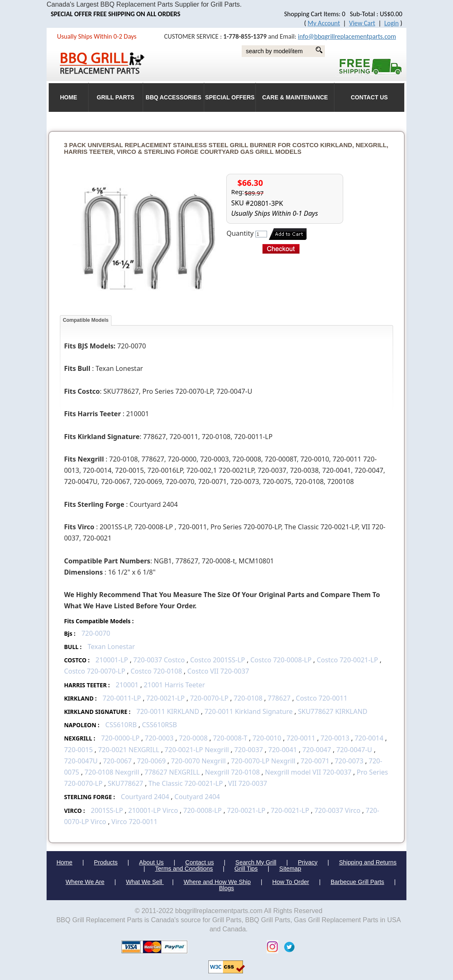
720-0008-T (230, 738)
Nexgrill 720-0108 (233, 772)
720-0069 (151, 761)
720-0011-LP (122, 698)
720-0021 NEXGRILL (129, 750)
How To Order (291, 882)
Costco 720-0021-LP (347, 660)
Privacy (308, 862)
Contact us (199, 862)
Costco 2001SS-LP (218, 660)
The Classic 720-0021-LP (186, 783)
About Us (151, 862)
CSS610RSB (159, 725)
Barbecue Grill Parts (358, 882)
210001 (127, 685)
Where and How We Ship (217, 882)
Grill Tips (246, 869)
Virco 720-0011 (135, 822)
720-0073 (349, 761)
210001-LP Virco (153, 810)
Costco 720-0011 (322, 698)
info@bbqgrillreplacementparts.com (347, 36)
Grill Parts (116, 98)
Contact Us (369, 98)
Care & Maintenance (295, 98)
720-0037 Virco (338, 810)
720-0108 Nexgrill (112, 772)
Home (64, 862)
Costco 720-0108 (156, 671)
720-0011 (301, 738)
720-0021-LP (166, 698)
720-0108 (248, 698)
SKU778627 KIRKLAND (333, 711)
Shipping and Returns (368, 862)
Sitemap (290, 869)
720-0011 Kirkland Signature (248, 711)
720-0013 (335, 738)
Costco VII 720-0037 (218, 671)
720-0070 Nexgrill (198, 761)
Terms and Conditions (184, 869)
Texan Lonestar (111, 647)
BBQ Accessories (173, 98)
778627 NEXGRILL (172, 772)
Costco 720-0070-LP (95, 671)
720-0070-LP (209, 698)
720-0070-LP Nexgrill (263, 761)
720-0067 (117, 761)
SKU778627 (125, 783)
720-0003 (159, 738)
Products (106, 862)
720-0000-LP (120, 738)
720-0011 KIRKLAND (168, 711)
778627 (279, 698)
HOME (68, 98)
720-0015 (78, 750)
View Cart (362, 23)
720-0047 (317, 750)
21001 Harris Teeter (175, 685)
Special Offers (230, 98)
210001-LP (112, 660)
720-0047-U (354, 750)
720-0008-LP (203, 810)
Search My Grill (256, 862)
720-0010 (267, 738)
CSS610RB (121, 725)
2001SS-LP (107, 810)
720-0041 (283, 750)
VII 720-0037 (248, 783)
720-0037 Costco (159, 660)
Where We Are (85, 882)
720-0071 (315, 761)
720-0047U (81, 761)
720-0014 (369, 738)
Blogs (227, 888)
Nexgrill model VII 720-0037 (308, 772)
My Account (324, 23)
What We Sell (145, 882)
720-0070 (96, 633)
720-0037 (249, 750)
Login (392, 23)
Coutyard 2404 (197, 797)
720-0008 (193, 738)
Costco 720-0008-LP (281, 660)
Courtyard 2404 (145, 797)
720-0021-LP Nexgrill (197, 750)
